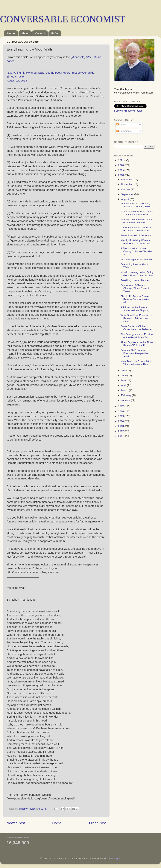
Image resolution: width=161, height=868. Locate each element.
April (124, 385)
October (126, 189)
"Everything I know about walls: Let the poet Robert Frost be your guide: (51, 73)
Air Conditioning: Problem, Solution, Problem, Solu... (136, 205)
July (124, 370)
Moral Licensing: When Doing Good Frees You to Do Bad (137, 274)
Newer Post (16, 823)
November (127, 184)
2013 (121, 426)
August (125, 199)
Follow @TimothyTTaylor (128, 111)
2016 (121, 411)
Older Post (97, 823)
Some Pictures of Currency (136, 235)
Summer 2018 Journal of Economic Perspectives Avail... (135, 353)
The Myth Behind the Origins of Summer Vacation (137, 221)
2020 (121, 165)
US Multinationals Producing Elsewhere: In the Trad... (136, 229)
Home (11, 33)
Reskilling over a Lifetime (135, 280)
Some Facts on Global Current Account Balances (137, 328)
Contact (40, 33)
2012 (121, 431)
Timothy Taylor (16, 77)
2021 (121, 160)
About (25, 33)
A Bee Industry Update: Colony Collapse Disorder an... (136, 251)
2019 (121, 170)
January (126, 400)
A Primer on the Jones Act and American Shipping (135, 309)
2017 (121, 406)
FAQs (55, 33)
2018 (121, 175)
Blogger (116, 859)
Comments (124, 131)
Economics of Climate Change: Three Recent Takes (135, 288)
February (127, 395)
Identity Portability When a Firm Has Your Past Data (136, 242)
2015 (121, 416)
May (124, 380)
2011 (121, 436)
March (125, 390)
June (124, 376)
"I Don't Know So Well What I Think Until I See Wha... (137, 213)
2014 (121, 421)
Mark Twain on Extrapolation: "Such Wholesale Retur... (137, 363)
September (128, 194)
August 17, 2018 (17, 81)
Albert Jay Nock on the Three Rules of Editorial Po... (137, 344)
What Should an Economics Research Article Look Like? (136, 318)
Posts (121, 125)
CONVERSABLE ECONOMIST (63, 19)
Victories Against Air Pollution (137, 259)
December (127, 179)
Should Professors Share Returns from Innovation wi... (135, 299)
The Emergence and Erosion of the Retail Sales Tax (137, 336)
